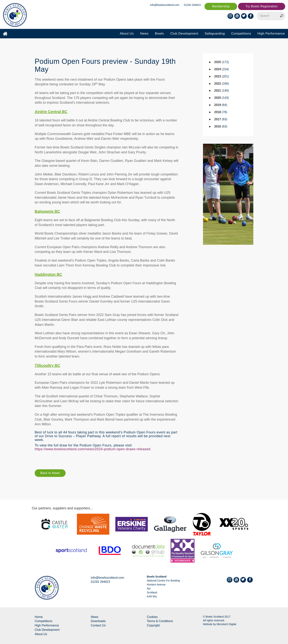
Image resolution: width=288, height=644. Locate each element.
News (144, 34)
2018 (221, 112)
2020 (222, 98)
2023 (222, 76)
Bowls (159, 34)
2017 (221, 119)
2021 (222, 91)
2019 (221, 105)
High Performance (271, 34)
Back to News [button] (50, 473)
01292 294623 (192, 5)
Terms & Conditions (160, 621)
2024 (222, 69)
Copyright (153, 625)
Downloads (98, 621)
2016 (221, 126)
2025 (222, 62)
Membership (221, 6)
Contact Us (98, 625)
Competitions (241, 34)
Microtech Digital (226, 624)
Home (39, 617)
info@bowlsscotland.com (165, 5)
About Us (127, 34)
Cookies (152, 617)
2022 (222, 84)
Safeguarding (215, 34)
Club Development (184, 34)
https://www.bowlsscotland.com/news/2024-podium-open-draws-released (93, 449)
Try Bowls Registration (262, 6)
